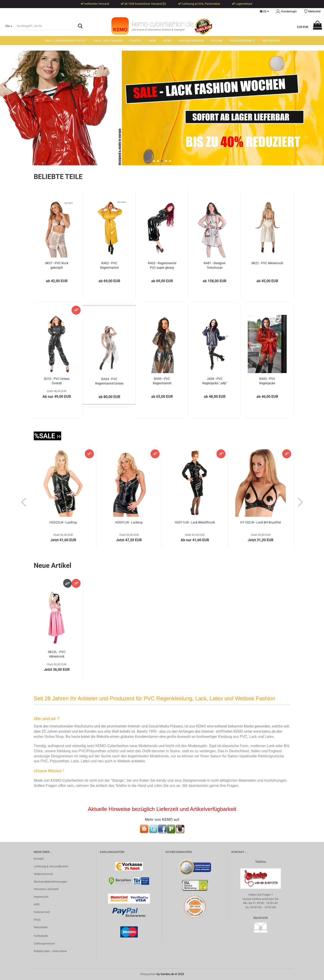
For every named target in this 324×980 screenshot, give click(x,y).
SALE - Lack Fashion (108, 41)
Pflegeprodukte (242, 41)
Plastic (135, 41)
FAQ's (37, 920)
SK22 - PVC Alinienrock (267, 263)
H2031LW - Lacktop (129, 523)
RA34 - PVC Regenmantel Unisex (109, 381)
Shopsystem (148, 974)
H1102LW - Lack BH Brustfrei (261, 523)
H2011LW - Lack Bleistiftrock (195, 523)
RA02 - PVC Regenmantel (109, 266)
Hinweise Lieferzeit (46, 889)
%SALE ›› (47, 436)
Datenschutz (42, 912)
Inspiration (271, 41)
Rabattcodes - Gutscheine (50, 951)
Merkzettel (312, 12)
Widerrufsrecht (43, 874)
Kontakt (39, 859)
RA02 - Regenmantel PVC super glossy (162, 266)
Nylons (217, 41)
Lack (152, 41)
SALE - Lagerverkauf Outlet (66, 41)
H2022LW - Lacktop (63, 523)
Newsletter (41, 927)
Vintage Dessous (191, 41)
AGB (37, 905)
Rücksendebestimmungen (51, 882)
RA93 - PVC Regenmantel (162, 381)
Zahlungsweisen (44, 944)
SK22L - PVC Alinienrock (57, 654)
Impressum (41, 897)
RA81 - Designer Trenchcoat (215, 266)
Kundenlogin (286, 12)
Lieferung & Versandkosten (51, 867)
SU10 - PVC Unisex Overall (57, 381)
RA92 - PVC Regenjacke (267, 381)
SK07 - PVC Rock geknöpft (57, 266)
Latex (167, 41)
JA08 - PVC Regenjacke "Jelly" (215, 381)
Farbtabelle (41, 936)
